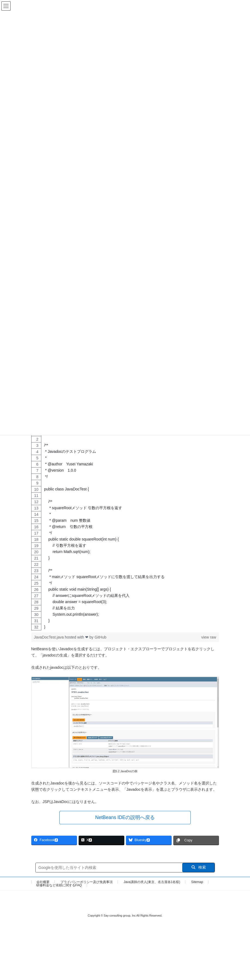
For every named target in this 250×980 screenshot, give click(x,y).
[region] (125, 532)
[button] (125, 820)
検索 (198, 869)
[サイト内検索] (109, 870)
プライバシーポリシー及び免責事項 (87, 884)
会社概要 (43, 884)
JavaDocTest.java (50, 639)
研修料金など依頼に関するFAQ (59, 887)
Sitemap (197, 884)
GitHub (100, 639)
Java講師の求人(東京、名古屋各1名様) (152, 884)
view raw (209, 639)
